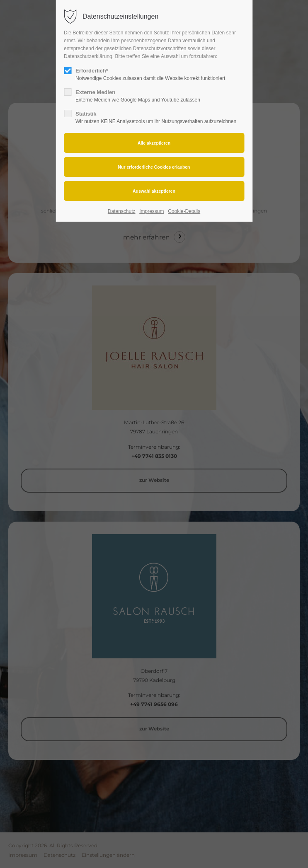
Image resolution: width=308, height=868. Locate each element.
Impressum (152, 211)
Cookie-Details (184, 211)
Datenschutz (122, 211)
